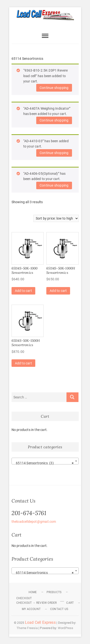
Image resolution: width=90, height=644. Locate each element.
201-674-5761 (29, 513)
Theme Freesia (27, 628)
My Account (31, 609)
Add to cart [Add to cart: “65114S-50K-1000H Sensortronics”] (58, 291)
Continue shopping (54, 88)
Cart (70, 603)
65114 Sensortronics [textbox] (44, 573)
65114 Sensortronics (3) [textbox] (44, 463)
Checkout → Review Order (37, 603)
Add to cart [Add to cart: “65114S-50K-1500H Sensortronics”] (23, 363)
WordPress (66, 628)
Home (33, 592)
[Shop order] (56, 218)
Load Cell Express (40, 622)
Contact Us (59, 609)
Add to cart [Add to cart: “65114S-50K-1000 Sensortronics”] (23, 291)
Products (54, 592)
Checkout (24, 598)
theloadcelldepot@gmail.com (34, 522)
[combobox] (45, 461)
